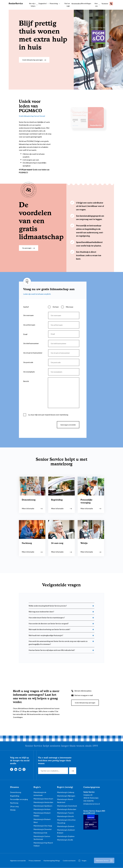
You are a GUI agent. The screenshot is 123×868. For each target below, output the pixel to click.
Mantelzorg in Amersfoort (43, 799)
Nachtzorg (14, 803)
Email (25, 334)
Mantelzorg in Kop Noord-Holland (43, 844)
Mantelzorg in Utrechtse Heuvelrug (66, 821)
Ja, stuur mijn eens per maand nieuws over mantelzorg (48, 415)
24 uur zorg (14, 806)
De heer (56, 307)
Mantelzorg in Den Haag (43, 826)
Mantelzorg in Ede (40, 833)
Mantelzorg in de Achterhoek (40, 794)
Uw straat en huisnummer (33, 353)
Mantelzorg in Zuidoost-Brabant (66, 831)
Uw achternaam (29, 325)
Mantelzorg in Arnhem (42, 809)
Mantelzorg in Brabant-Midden (42, 814)
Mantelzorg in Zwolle (65, 840)
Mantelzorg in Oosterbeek (67, 806)
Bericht (26, 381)
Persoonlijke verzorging (19, 799)
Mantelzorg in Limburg (66, 792)
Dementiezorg (16, 792)
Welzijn (13, 810)
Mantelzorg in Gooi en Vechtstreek (42, 838)
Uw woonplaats (29, 372)
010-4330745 (89, 801)
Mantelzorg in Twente (65, 813)
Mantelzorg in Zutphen (66, 836)
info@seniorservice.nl (92, 804)
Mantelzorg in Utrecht (65, 816)
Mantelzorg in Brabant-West (42, 821)
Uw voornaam (28, 315)
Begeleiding (15, 796)
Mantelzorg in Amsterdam (43, 802)
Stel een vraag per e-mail (84, 695)
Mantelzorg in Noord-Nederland (65, 801)
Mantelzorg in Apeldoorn (43, 806)
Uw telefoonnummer (31, 343)
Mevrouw (70, 307)
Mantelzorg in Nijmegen (66, 796)
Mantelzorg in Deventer (43, 829)
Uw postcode (28, 362)
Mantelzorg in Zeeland (66, 826)
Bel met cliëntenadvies (83, 691)
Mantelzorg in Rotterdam (67, 809)
